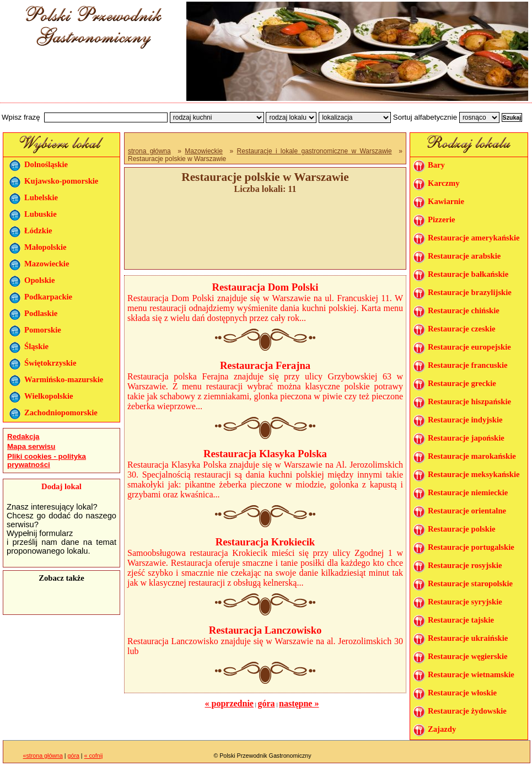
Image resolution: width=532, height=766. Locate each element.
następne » (299, 703)
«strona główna (43, 756)
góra (266, 703)
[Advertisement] (89, 79)
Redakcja (23, 436)
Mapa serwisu (31, 446)
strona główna (149, 151)
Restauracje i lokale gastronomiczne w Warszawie (315, 151)
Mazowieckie (204, 151)
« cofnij (94, 756)
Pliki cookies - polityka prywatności (47, 460)
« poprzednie (229, 703)
